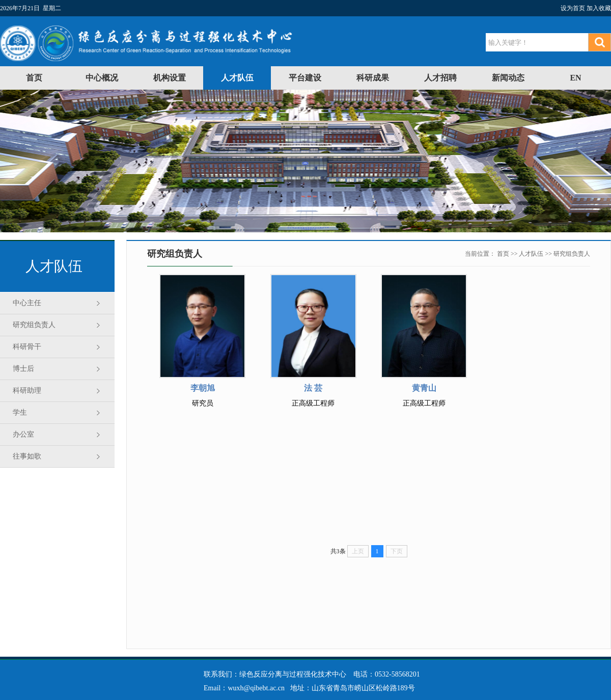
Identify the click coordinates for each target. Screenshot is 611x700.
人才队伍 (237, 78)
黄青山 (424, 388)
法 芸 (313, 388)
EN (575, 78)
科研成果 (373, 78)
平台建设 (305, 78)
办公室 (23, 434)
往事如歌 (27, 456)
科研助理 (27, 391)
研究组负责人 (34, 325)
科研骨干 (27, 347)
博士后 (23, 369)
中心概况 (102, 78)
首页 (34, 78)
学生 (20, 412)
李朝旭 (203, 388)
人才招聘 (440, 78)
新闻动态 (508, 78)
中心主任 (27, 303)
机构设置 (170, 78)
